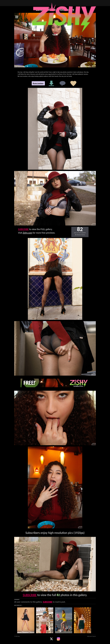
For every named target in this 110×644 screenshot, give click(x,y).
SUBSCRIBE (23, 229)
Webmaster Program (91, 636)
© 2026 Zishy (17, 636)
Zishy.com (27, 233)
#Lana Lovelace (38, 83)
